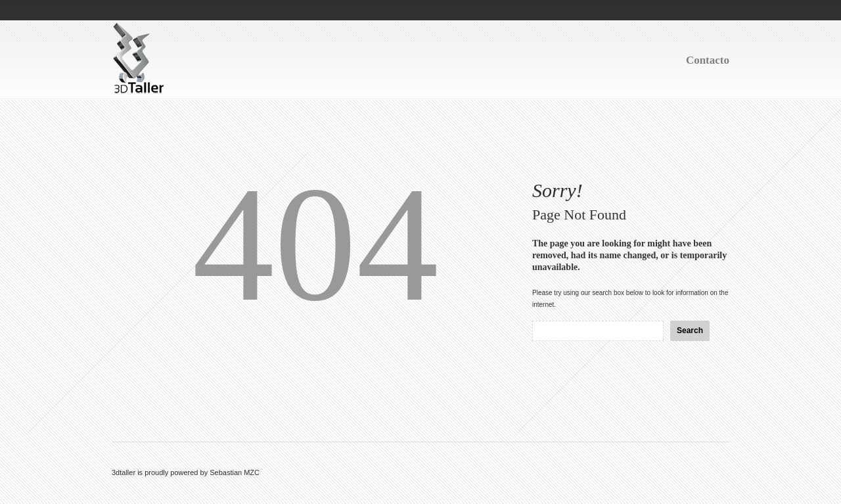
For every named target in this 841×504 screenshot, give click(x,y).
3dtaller (124, 472)
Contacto (708, 60)
